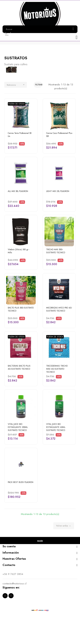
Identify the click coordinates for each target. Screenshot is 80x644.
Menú (7, 34)
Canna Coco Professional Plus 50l (59, 135)
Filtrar (39, 85)
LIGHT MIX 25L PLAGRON (58, 191)
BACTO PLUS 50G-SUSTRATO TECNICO (21, 309)
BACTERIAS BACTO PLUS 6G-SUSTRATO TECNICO (19, 367)
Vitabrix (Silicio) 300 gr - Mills (19, 251)
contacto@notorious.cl (15, 584)
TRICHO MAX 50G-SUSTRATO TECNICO (56, 251)
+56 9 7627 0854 (13, 574)
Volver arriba (64, 526)
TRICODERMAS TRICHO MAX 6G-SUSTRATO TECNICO (57, 369)
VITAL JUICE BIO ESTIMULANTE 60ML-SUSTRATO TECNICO (56, 427)
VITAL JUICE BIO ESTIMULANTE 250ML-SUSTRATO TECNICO (18, 427)
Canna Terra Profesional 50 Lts (20, 135)
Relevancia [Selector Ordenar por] (17, 85)
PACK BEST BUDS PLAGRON (21, 482)
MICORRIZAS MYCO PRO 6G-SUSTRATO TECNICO (59, 309)
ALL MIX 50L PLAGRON (18, 191)
